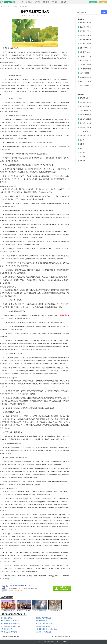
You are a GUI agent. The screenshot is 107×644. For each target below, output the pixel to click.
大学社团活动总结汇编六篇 (9, 632)
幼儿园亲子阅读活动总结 (44, 632)
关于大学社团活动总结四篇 (44, 624)
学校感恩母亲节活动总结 (44, 618)
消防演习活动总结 (41, 621)
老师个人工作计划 (85, 73)
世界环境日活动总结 (7, 629)
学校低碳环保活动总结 (12, 637)
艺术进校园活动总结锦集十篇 (10, 624)
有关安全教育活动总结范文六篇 (11, 626)
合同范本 (38, 2)
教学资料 (55, 2)
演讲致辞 (46, 2)
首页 (22, 2)
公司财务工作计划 (85, 65)
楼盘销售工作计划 (85, 23)
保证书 (82, 148)
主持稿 (82, 144)
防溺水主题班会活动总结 (62, 637)
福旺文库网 (51, 642)
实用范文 (29, 2)
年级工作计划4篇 (85, 52)
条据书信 (63, 2)
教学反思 (83, 152)
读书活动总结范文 (6, 618)
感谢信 (82, 140)
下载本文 (45, 15)
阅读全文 (40, 15)
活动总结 (25, 7)
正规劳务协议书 (85, 98)
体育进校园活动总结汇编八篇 (10, 621)
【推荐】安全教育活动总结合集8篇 (47, 629)
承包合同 (83, 161)
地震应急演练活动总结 (43, 626)
